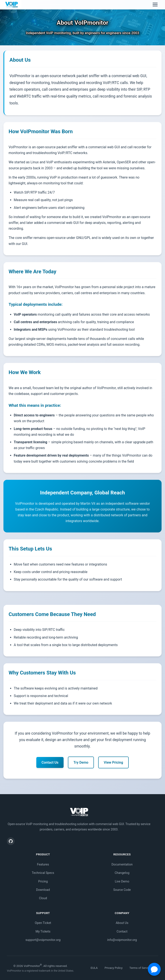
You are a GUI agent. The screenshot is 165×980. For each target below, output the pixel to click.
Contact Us (50, 762)
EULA (94, 968)
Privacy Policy (114, 968)
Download (43, 890)
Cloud (43, 898)
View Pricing (113, 762)
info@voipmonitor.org (122, 940)
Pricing (43, 881)
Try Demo (81, 762)
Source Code (122, 890)
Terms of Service (140, 968)
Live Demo (122, 881)
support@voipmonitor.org (43, 940)
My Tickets (43, 932)
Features (43, 865)
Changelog (122, 873)
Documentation (122, 865)
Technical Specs (43, 873)
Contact (122, 932)
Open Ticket (43, 923)
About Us (122, 923)
